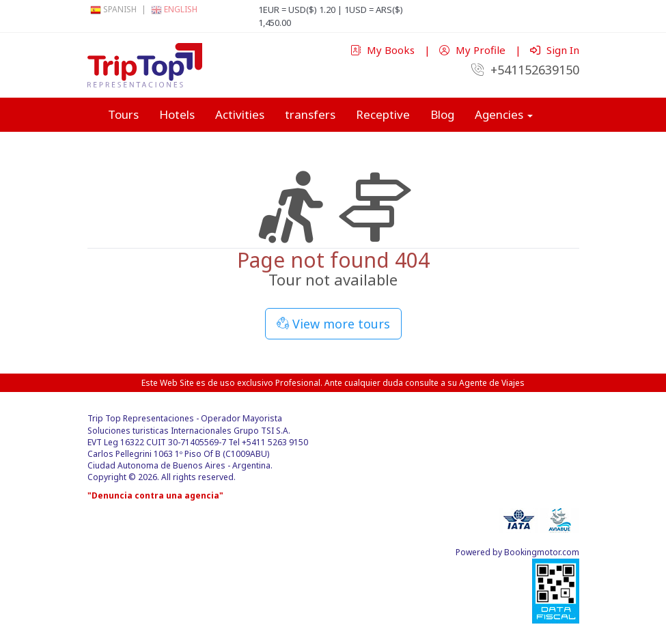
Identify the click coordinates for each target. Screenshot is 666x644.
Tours (123, 114)
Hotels (177, 114)
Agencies (504, 114)
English (174, 9)
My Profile (474, 50)
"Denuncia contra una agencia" (155, 495)
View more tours (333, 324)
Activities (240, 114)
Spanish (113, 9)
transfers (310, 114)
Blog (442, 114)
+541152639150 (525, 70)
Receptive (383, 114)
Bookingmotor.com (542, 552)
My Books (384, 50)
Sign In (555, 50)
